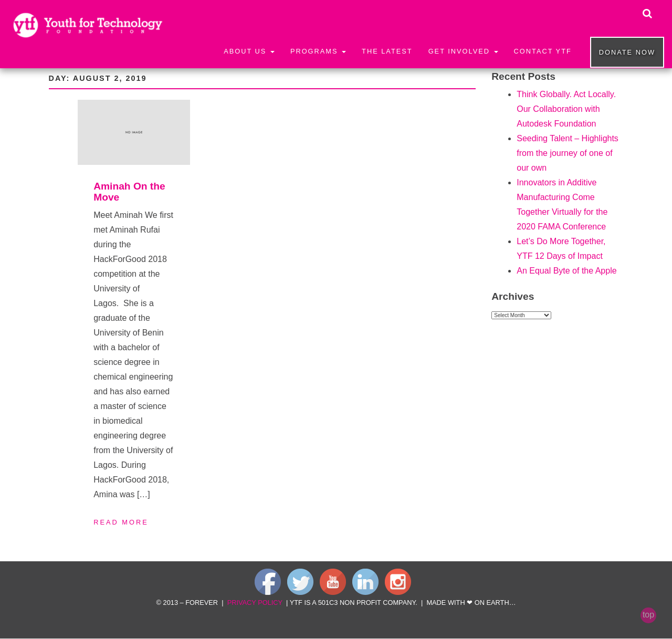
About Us (249, 51)
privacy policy (255, 603)
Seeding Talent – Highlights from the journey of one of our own (568, 153)
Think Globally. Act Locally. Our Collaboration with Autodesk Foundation (566, 109)
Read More (121, 522)
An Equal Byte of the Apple (566, 271)
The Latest (387, 51)
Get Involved (463, 51)
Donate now (627, 52)
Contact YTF (543, 51)
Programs (318, 51)
